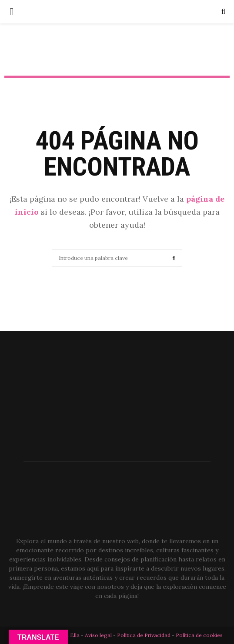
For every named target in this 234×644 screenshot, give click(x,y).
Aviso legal (99, 635)
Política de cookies (199, 635)
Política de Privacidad (144, 635)
